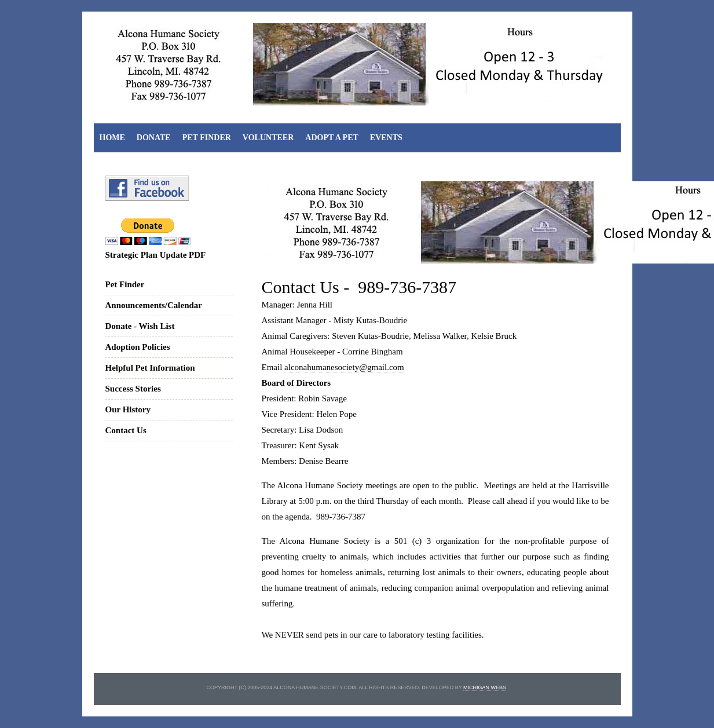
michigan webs (485, 687)
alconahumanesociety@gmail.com (344, 367)
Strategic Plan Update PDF (156, 255)
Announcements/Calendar (154, 305)
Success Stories (133, 389)
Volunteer (268, 138)
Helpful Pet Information (150, 368)
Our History (128, 409)
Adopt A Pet (332, 138)
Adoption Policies (138, 347)
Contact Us (126, 430)
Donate (154, 138)
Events (386, 138)
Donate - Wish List (140, 326)
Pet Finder (207, 138)
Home (112, 138)
